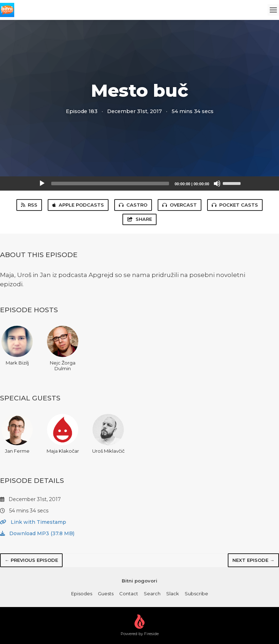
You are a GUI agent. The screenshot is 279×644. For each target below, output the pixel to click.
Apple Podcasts (78, 205)
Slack (173, 594)
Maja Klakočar (63, 434)
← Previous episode (31, 560)
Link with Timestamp (33, 522)
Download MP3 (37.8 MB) (37, 533)
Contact (129, 594)
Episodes (82, 594)
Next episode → (253, 560)
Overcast (180, 205)
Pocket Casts (235, 205)
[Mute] (217, 183)
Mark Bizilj (17, 346)
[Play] (42, 183)
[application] (139, 183)
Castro (133, 205)
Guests (106, 594)
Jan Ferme (17, 434)
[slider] (110, 183)
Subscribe (196, 594)
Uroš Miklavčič (108, 434)
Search (152, 594)
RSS (29, 205)
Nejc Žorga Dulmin (63, 348)
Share (139, 219)
